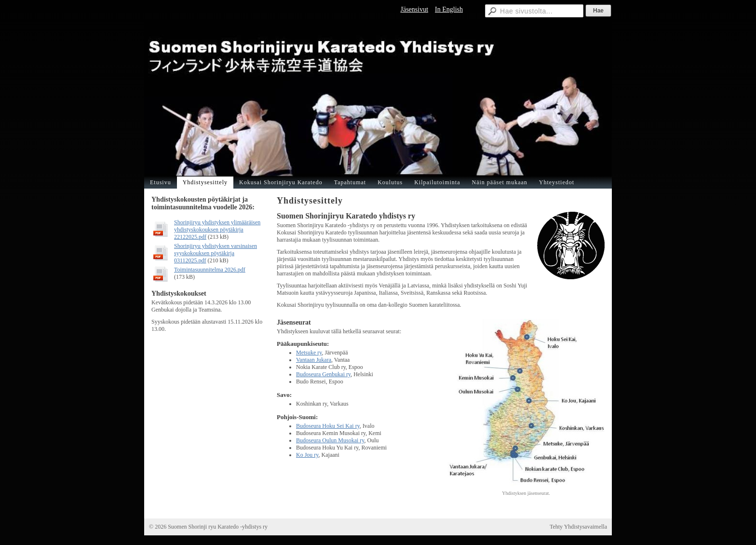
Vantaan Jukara (314, 360)
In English (449, 9)
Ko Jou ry (307, 455)
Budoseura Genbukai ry (323, 374)
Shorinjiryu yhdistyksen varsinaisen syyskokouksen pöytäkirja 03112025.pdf (216, 253)
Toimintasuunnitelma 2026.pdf (210, 270)
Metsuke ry (309, 353)
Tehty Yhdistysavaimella (578, 527)
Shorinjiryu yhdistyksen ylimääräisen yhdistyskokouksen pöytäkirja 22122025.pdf (217, 230)
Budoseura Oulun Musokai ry (330, 440)
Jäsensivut (414, 9)
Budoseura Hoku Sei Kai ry (328, 426)
